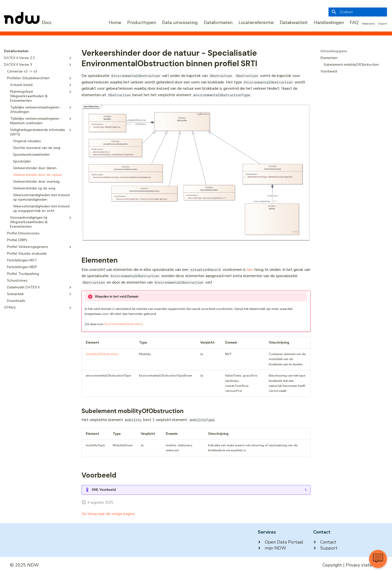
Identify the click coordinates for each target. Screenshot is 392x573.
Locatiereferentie (256, 22)
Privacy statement (364, 565)
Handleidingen (329, 22)
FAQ (354, 22)
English (383, 24)
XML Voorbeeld (104, 490)
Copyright (332, 565)
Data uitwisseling (180, 22)
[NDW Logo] (28, 22)
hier (250, 270)
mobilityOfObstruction (102, 354)
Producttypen (142, 22)
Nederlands (368, 24)
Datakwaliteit (294, 22)
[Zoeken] (358, 12)
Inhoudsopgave (334, 51)
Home (115, 22)
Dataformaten (218, 22)
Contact (325, 542)
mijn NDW (272, 548)
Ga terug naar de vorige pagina (108, 514)
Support (325, 548)
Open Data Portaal (280, 542)
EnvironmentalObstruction (124, 324)
